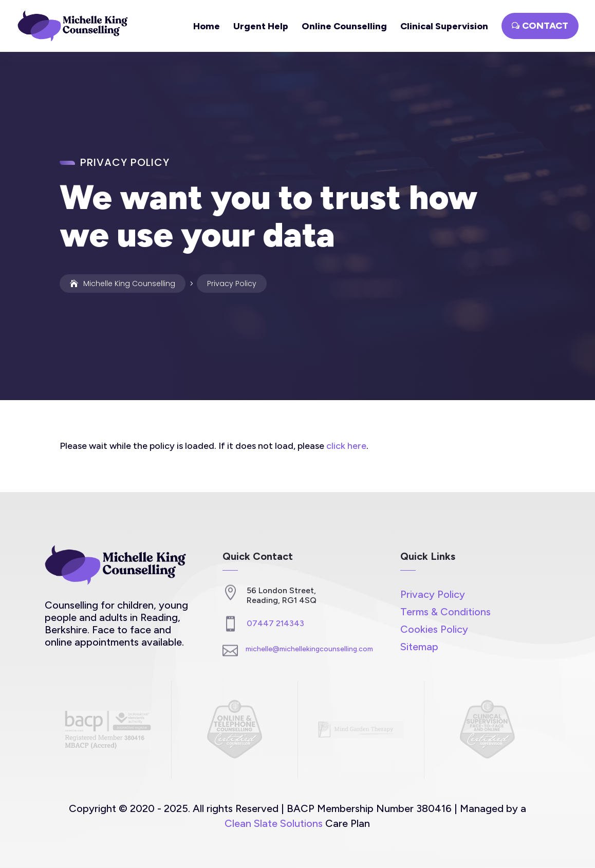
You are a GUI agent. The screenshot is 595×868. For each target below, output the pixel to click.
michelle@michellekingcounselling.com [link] (309, 649)
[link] (76, 25)
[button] (540, 26)
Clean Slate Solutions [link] (274, 823)
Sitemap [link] (419, 647)
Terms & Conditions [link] (445, 612)
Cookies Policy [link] (434, 629)
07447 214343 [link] (275, 623)
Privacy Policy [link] (433, 594)
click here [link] (346, 446)
